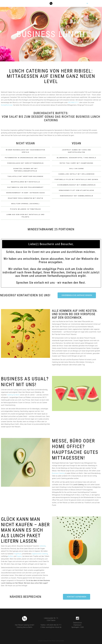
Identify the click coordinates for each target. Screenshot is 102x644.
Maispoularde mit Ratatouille (25, 182)
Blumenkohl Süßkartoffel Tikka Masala (76, 158)
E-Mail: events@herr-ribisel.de (51, 627)
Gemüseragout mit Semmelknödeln (76, 196)
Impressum (77, 625)
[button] (25, 151)
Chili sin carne (76, 169)
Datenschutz (77, 623)
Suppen (19, 556)
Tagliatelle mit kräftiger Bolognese (25, 176)
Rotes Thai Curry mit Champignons (76, 163)
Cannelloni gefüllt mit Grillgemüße (76, 174)
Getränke (43, 546)
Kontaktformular (7, 105)
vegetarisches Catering (40, 554)
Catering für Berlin (13, 395)
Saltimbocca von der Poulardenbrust (25, 187)
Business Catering (58, 473)
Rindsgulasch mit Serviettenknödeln (25, 163)
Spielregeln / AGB (77, 627)
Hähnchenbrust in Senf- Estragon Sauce (25, 193)
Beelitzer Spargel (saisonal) (25, 204)
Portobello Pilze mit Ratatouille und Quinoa (76, 179)
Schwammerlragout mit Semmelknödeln (76, 185)
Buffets (11, 556)
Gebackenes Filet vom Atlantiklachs (76, 190)
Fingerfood (17, 554)
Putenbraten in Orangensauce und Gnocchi (25, 158)
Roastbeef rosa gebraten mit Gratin (25, 198)
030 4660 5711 (73, 102)
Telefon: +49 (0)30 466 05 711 (51, 625)
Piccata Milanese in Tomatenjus (26, 209)
